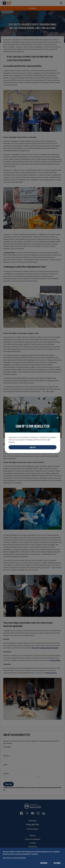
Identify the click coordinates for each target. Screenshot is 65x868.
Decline (44, 863)
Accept (57, 863)
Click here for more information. (14, 858)
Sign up (32, 447)
